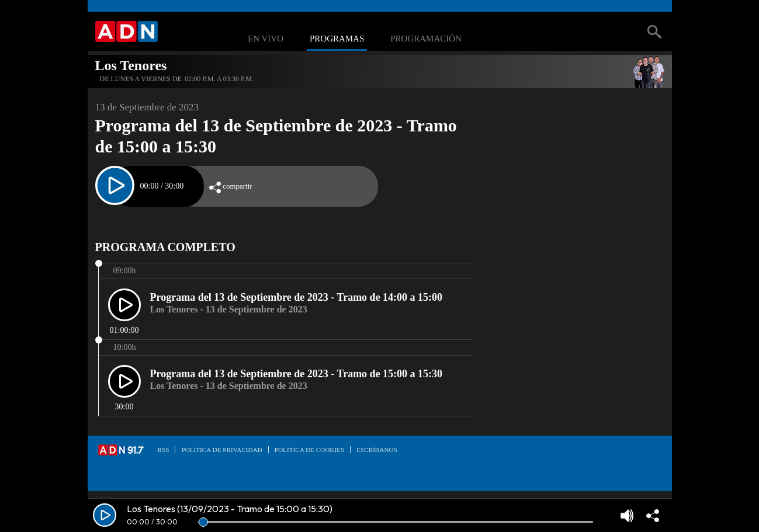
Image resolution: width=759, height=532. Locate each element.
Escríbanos (377, 450)
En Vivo (266, 39)
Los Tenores (131, 65)
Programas (337, 39)
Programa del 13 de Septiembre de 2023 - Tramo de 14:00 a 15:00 (297, 297)
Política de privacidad (221, 450)
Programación (426, 39)
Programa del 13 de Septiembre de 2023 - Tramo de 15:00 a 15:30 (297, 374)
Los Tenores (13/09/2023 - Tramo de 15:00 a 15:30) (230, 509)
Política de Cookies (309, 450)
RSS (164, 450)
